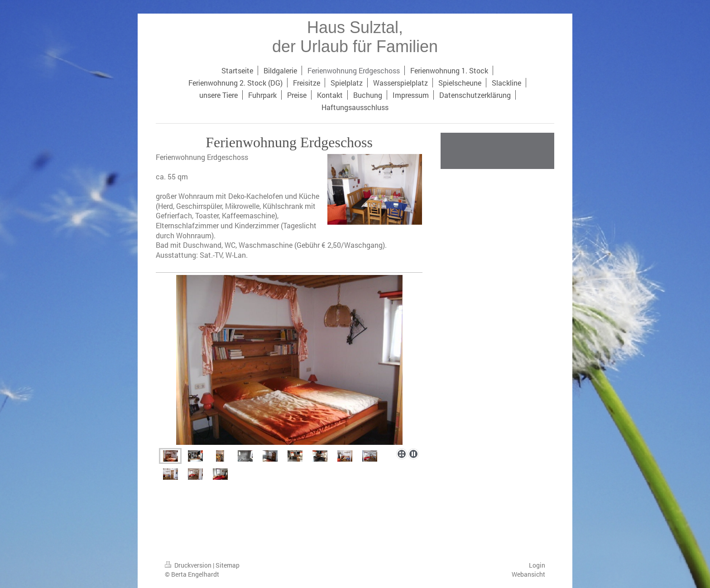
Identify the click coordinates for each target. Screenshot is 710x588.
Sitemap (228, 565)
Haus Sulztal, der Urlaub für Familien (355, 37)
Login (537, 565)
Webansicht (528, 574)
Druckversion (189, 565)
